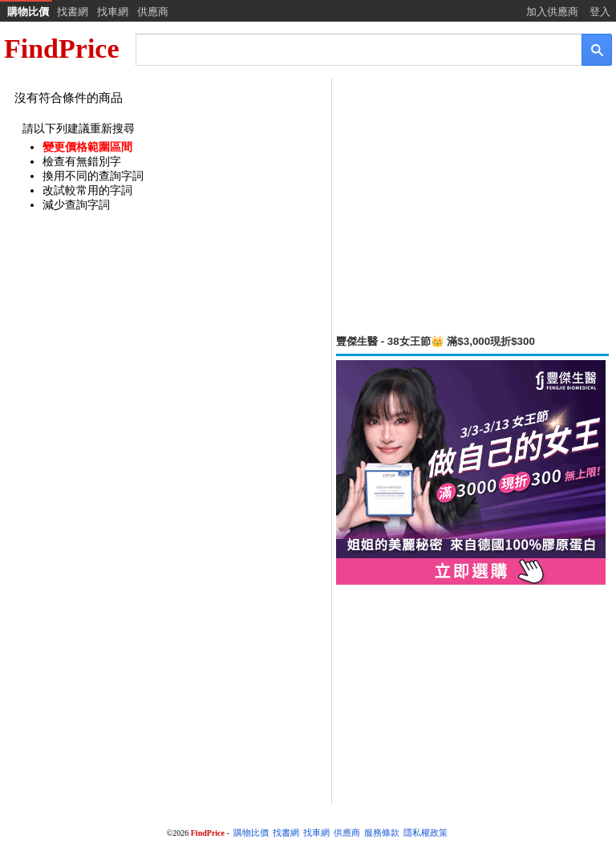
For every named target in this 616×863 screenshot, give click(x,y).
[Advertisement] (472, 206)
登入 (600, 12)
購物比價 (28, 12)
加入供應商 (552, 12)
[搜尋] (348, 49)
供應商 (153, 12)
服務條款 (382, 833)
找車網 (113, 12)
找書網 (73, 12)
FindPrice (62, 49)
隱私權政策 (426, 833)
